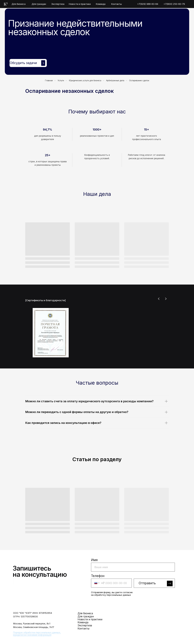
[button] (28, 63)
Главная (49, 81)
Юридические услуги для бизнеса (85, 81)
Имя (94, 560)
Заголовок (142, 576)
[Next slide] (166, 299)
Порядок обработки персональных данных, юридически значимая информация (37, 634)
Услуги (61, 81)
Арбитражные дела (115, 81)
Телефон (98, 576)
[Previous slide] (159, 299)
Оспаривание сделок (139, 81)
